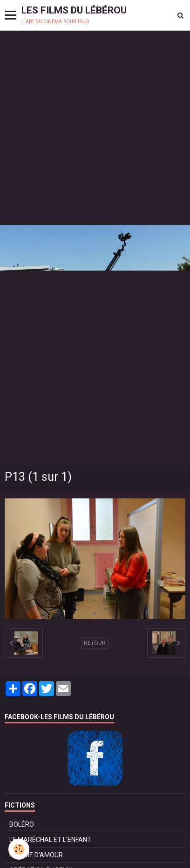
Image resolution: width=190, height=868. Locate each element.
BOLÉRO (22, 824)
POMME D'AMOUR (36, 855)
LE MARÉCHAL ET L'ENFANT (50, 840)
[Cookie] (19, 849)
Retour (95, 643)
